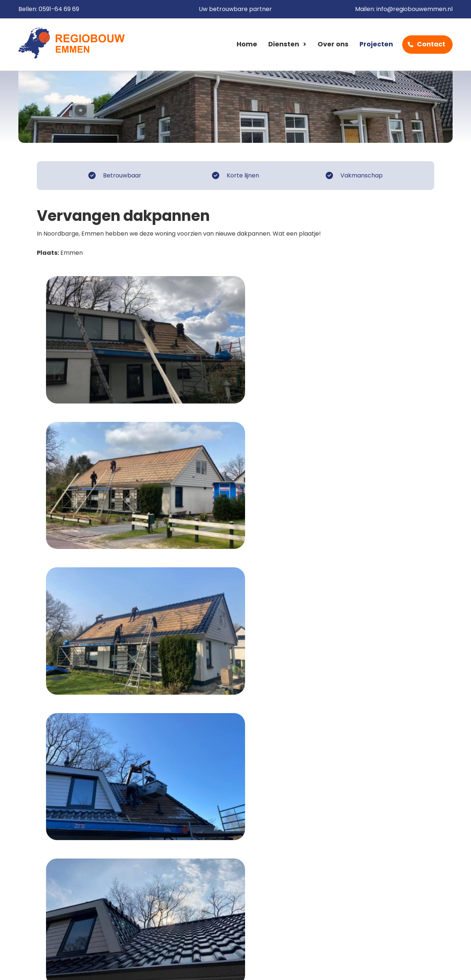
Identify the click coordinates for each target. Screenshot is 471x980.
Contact (431, 45)
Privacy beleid (170, 967)
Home (247, 45)
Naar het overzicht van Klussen (95, 703)
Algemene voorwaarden (58, 967)
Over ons (333, 45)
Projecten (376, 45)
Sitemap (214, 967)
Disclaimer (122, 967)
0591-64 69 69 (59, 9)
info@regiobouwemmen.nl (415, 9)
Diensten (284, 45)
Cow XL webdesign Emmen (408, 967)
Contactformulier (397, 768)
